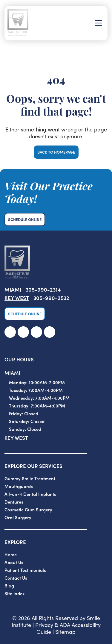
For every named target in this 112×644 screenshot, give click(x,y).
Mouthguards (19, 486)
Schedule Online (25, 219)
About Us (14, 562)
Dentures (14, 502)
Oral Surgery (18, 517)
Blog (9, 585)
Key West (17, 298)
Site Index (15, 593)
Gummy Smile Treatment (30, 478)
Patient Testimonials (25, 570)
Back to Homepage (56, 152)
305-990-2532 (51, 298)
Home (11, 554)
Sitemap (65, 632)
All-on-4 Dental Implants (30, 494)
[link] (10, 332)
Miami (13, 289)
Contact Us (16, 578)
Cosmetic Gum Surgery (28, 509)
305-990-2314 (43, 289)
